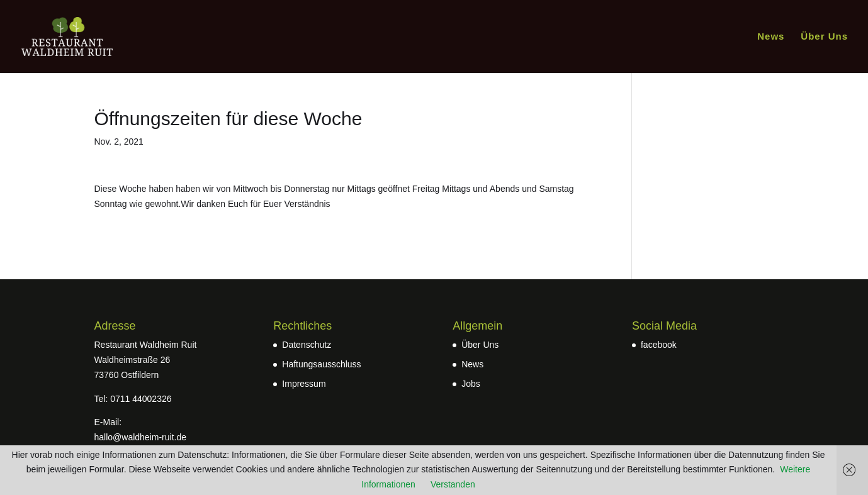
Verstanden (453, 484)
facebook (659, 345)
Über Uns (824, 37)
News (771, 37)
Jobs (471, 384)
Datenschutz (307, 345)
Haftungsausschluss (321, 364)
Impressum (304, 384)
